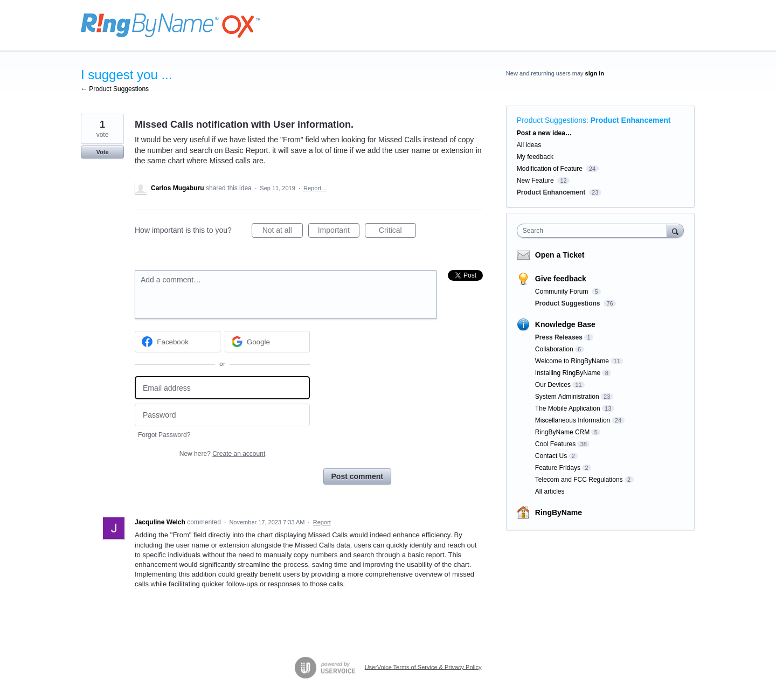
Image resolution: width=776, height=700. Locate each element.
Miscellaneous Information (573, 420)
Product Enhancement (631, 120)
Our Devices (553, 385)
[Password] (222, 415)
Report (322, 522)
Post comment (357, 476)
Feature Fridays (558, 468)
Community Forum (563, 292)
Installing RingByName (568, 373)
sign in (595, 73)
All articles (550, 491)
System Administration (567, 397)
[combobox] (595, 231)
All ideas (529, 145)
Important (339, 232)
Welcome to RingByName (572, 361)
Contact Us (551, 456)
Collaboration (554, 349)
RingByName (559, 512)
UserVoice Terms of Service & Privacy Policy (423, 667)
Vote (102, 152)
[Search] (675, 230)
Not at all (283, 232)
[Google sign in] (268, 342)
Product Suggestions (552, 120)
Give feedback (561, 279)
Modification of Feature (550, 169)
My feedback (535, 157)
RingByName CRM (562, 432)
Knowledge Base (565, 324)
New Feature (535, 181)
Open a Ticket (560, 255)
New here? (222, 454)
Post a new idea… (544, 133)
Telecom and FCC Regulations (579, 480)
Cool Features (555, 444)
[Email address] (222, 388)
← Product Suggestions (115, 89)
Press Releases (559, 337)
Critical (397, 232)
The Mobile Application (568, 408)
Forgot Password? (164, 435)
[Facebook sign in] (178, 342)
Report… (315, 188)
